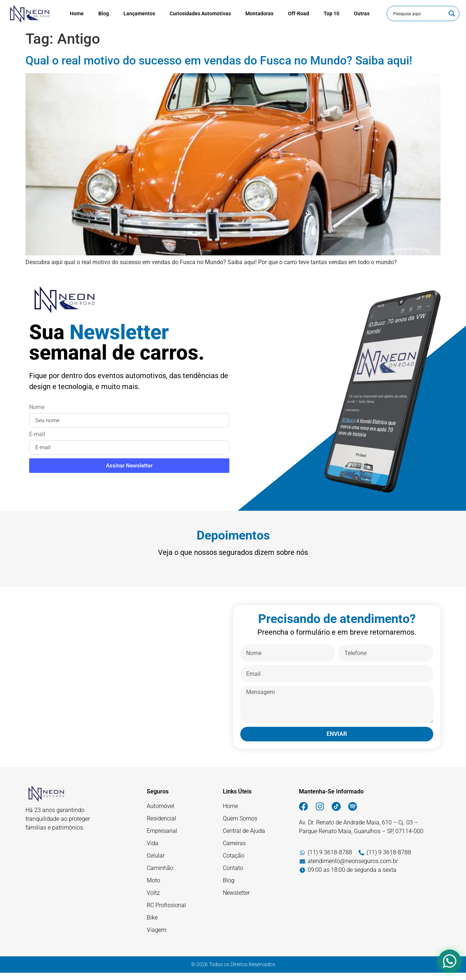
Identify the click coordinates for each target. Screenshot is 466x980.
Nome (37, 407)
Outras (362, 13)
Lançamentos (139, 13)
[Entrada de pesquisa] (418, 13)
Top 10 (331, 13)
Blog (104, 13)
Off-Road (299, 13)
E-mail (37, 434)
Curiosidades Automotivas (200, 13)
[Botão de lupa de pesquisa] (452, 13)
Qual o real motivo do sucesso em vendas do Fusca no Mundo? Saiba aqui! (219, 60)
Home (77, 13)
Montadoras (259, 13)
